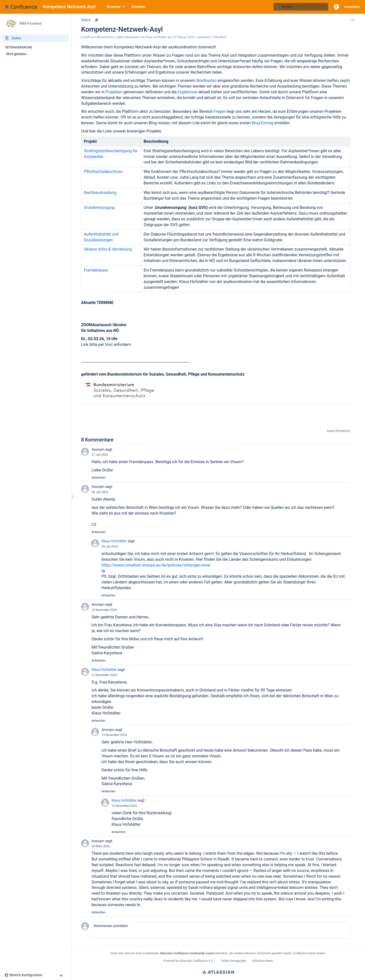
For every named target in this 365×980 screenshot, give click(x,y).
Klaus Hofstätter (114, 541)
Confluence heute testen (309, 953)
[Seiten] (36, 38)
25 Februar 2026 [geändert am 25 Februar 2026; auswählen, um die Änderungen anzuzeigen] (183, 37)
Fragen (220, 111)
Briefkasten (207, 80)
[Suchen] (277, 7)
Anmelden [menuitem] (352, 7)
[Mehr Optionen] (353, 20)
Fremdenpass (96, 270)
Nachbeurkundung (100, 193)
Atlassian (218, 972)
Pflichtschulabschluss (103, 172)
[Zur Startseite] (52, 7)
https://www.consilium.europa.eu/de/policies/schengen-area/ (156, 565)
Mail (109, 345)
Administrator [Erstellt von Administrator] (105, 37)
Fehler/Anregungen (234, 961)
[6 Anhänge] (97, 20)
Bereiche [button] (114, 7)
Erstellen (139, 7)
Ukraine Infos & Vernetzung (108, 249)
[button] (336, 7)
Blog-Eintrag (262, 123)
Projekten (114, 92)
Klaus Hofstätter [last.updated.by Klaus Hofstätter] (156, 37)
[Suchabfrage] (301, 7)
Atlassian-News (263, 961)
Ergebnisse (188, 92)
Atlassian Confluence (194, 961)
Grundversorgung (99, 208)
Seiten (86, 20)
